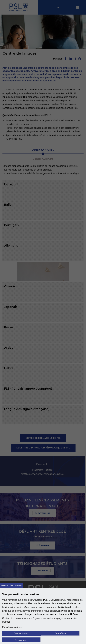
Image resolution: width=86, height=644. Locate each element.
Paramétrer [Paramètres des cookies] (60, 633)
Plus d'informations (12, 627)
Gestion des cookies (11, 585)
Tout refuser (21, 640)
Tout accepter (21, 633)
